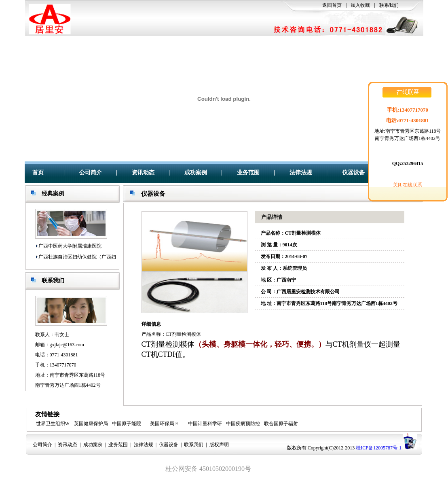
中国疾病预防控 (243, 424)
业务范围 (248, 173)
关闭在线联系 (408, 185)
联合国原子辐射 (281, 424)
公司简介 (91, 173)
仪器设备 (353, 173)
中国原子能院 (127, 424)
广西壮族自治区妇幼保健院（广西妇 (77, 257)
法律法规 (301, 173)
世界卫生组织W (53, 424)
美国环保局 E (164, 424)
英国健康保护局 (91, 424)
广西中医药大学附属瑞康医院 (70, 246)
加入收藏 (360, 5)
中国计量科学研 (205, 424)
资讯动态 (143, 173)
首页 (38, 173)
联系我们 (389, 5)
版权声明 (219, 445)
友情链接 (47, 414)
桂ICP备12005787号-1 (379, 448)
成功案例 (196, 173)
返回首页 (332, 5)
